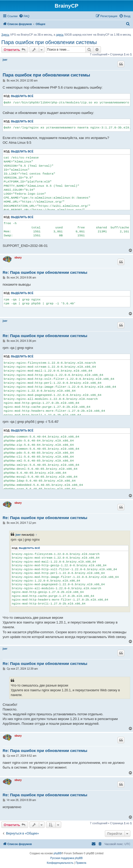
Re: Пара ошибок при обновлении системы (45, 272)
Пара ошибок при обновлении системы (49, 42)
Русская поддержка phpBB (66, 858)
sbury (18, 258)
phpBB (58, 853)
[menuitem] (24, 16)
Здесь (5, 35)
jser (5, 60)
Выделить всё (22, 96)
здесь (60, 35)
